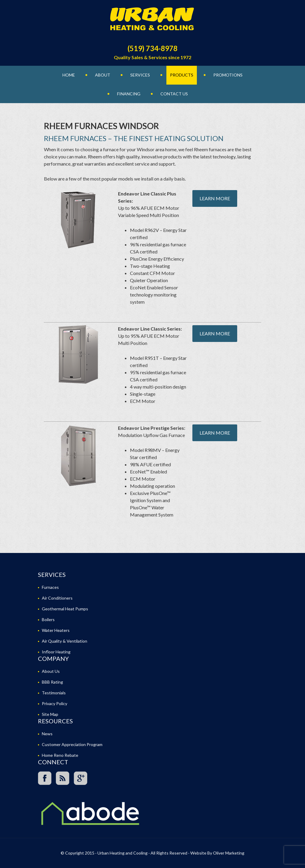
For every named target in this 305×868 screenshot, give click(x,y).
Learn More (215, 198)
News (47, 734)
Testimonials (54, 693)
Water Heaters (56, 630)
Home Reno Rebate (60, 755)
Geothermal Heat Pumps (65, 609)
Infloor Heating (56, 652)
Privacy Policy (55, 703)
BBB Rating (52, 682)
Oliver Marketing (229, 853)
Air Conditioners (57, 598)
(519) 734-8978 (152, 48)
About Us (51, 671)
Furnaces (50, 587)
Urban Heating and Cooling (153, 21)
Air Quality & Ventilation (65, 641)
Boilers (48, 619)
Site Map (50, 714)
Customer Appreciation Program (72, 744)
